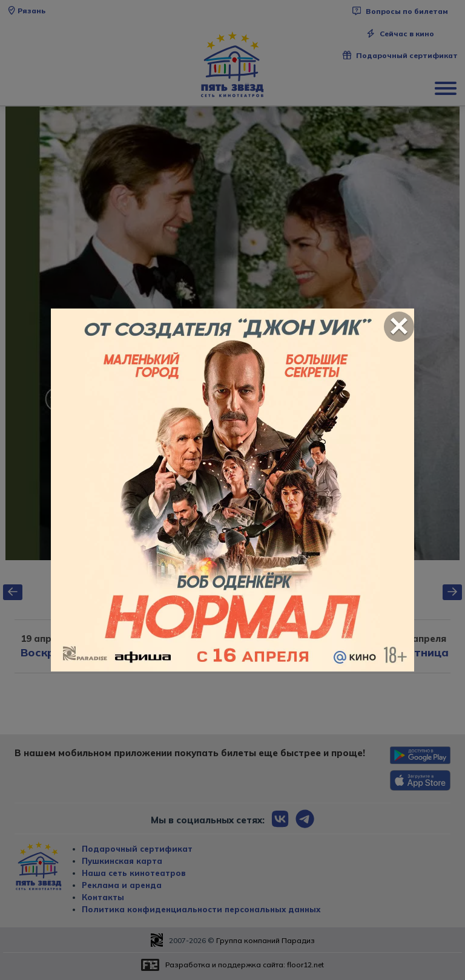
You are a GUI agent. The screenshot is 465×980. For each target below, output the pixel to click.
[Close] (399, 327)
